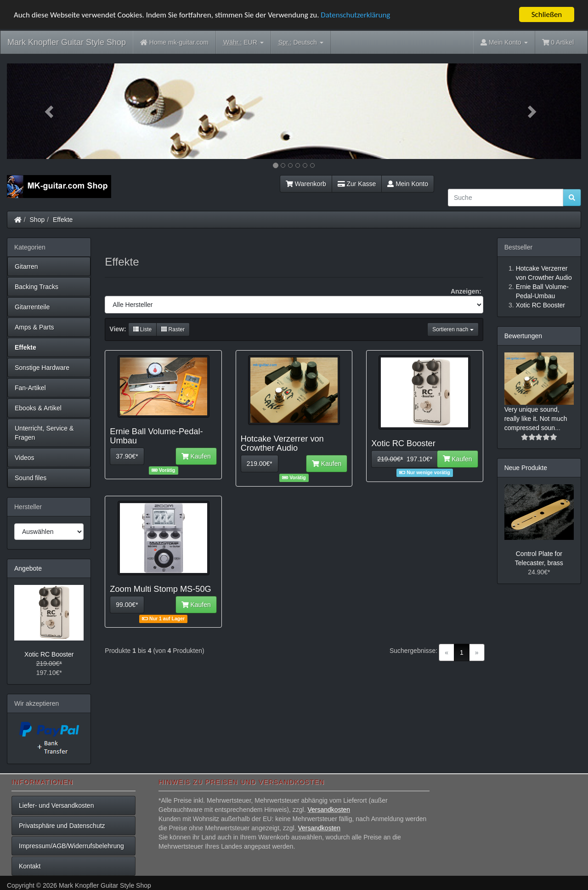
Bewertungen (523, 336)
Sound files (31, 478)
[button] (50, 111)
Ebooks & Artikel (38, 408)
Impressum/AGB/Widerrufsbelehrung (71, 846)
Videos (25, 458)
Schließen (547, 14)
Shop (37, 220)
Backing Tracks (37, 287)
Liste (143, 329)
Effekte (63, 220)
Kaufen (196, 456)
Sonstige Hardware (42, 368)
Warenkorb (306, 184)
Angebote (28, 568)
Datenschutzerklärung (355, 15)
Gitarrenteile (32, 307)
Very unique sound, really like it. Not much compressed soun (536, 419)
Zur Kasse (357, 184)
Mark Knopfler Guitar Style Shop (67, 42)
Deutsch (301, 43)
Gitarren (26, 266)
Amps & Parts (34, 327)
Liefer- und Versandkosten (56, 805)
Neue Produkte (526, 468)
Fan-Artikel (30, 388)
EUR (243, 43)
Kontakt (30, 866)
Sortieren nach (453, 329)
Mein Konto (408, 184)
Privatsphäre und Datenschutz (62, 826)
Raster (173, 329)
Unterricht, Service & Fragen (44, 433)
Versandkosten (329, 810)
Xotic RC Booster (49, 654)
